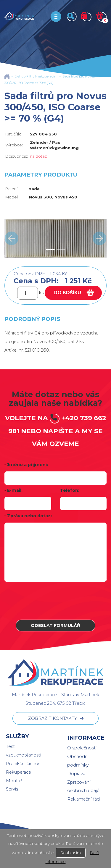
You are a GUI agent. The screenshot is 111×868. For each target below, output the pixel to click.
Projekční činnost (24, 764)
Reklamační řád (83, 799)
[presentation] (56, 601)
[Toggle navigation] (56, 17)
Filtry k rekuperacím (42, 76)
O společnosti (82, 748)
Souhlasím (71, 853)
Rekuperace (18, 772)
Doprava (76, 774)
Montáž (14, 781)
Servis (12, 789)
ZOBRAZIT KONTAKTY (53, 718)
